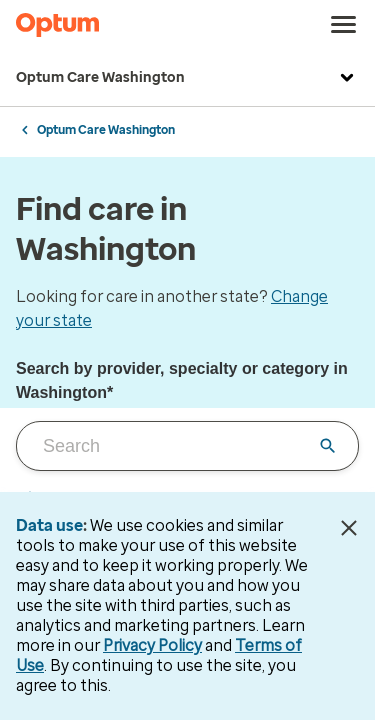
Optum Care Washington (187, 78)
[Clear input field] (328, 446)
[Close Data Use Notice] (348, 528)
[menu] (344, 25)
